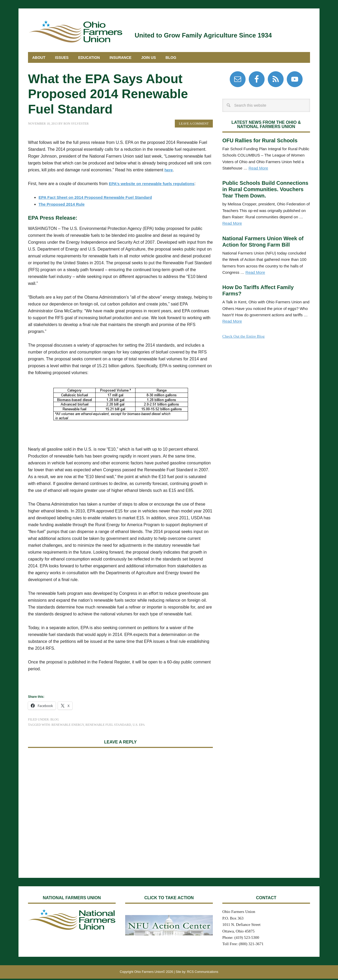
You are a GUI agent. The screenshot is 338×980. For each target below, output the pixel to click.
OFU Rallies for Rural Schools (260, 142)
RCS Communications (203, 973)
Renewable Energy (68, 726)
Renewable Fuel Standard (108, 726)
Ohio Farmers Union (76, 31)
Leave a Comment (194, 125)
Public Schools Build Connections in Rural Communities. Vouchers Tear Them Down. (265, 191)
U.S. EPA (139, 726)
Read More (258, 169)
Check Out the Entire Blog (243, 338)
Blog (55, 721)
